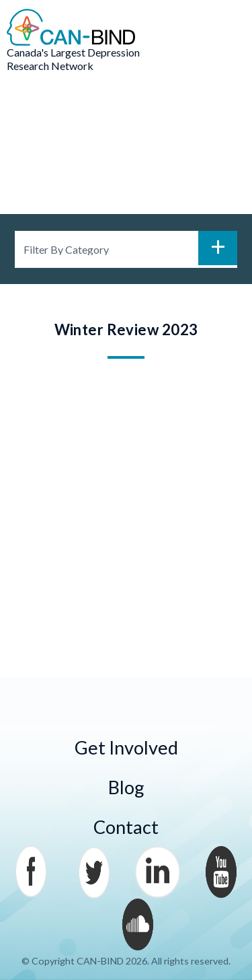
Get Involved (126, 747)
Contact (126, 827)
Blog (126, 787)
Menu (225, 28)
